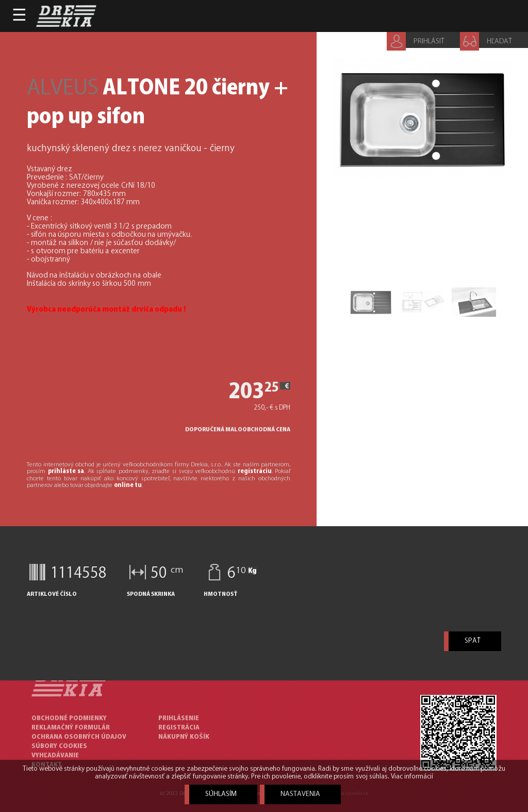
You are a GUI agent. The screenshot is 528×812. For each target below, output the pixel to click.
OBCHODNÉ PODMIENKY (69, 718)
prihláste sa (66, 472)
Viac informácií (412, 777)
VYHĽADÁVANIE (55, 756)
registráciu (255, 472)
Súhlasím (221, 794)
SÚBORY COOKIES (59, 746)
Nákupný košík (184, 737)
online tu (128, 485)
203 (231, 392)
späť (473, 641)
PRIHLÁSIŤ (429, 42)
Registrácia (179, 728)
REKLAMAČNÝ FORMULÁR (71, 728)
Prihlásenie (179, 718)
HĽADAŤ (499, 42)
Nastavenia (300, 794)
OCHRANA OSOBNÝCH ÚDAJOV (79, 737)
